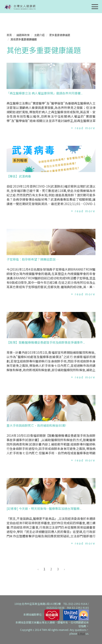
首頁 (9, 35)
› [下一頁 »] (64, 569)
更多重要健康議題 (60, 35)
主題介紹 (39, 35)
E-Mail (81, 633)
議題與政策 (23, 35)
